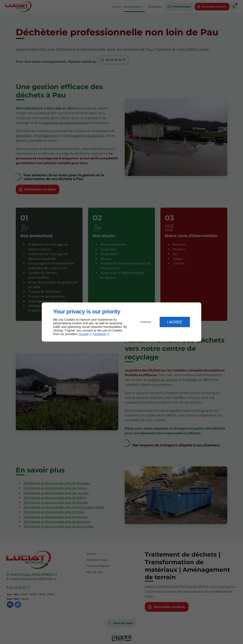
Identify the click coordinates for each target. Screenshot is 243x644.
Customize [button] (146, 322)
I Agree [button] (175, 322)
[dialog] (121, 322)
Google (84, 334)
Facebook (99, 334)
